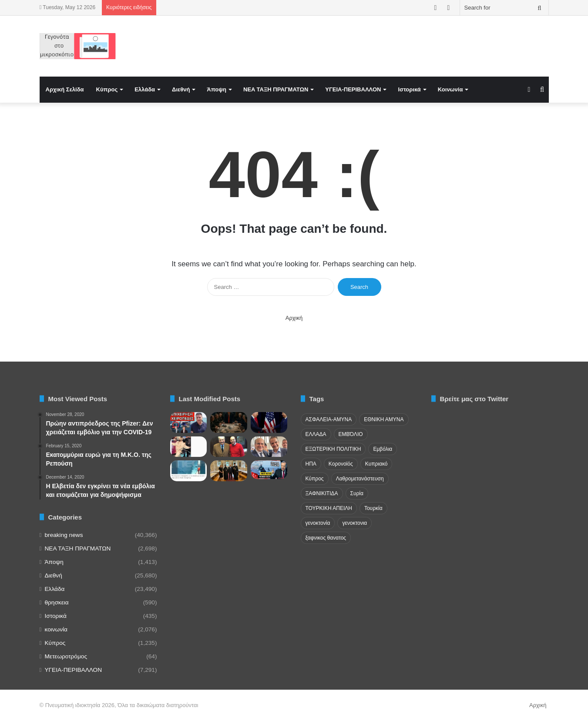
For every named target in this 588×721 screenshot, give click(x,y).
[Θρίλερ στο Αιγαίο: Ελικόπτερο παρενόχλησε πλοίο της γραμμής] (189, 471)
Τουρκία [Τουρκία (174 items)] (373, 508)
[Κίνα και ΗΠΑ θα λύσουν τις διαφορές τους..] (269, 423)
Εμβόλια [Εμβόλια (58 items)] (383, 449)
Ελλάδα (145, 89)
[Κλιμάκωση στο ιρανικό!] (229, 423)
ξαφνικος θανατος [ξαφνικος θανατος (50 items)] (326, 538)
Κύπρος (107, 89)
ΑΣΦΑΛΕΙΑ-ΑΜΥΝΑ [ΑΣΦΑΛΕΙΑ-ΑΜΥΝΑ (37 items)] (329, 419)
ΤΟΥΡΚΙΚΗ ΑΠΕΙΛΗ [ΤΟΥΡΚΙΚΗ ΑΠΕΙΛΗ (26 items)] (329, 508)
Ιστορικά (409, 89)
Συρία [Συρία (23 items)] (357, 493)
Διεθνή (181, 89)
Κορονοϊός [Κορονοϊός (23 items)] (341, 464)
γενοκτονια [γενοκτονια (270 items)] (354, 523)
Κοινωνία (450, 89)
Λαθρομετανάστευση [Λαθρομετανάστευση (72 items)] (360, 479)
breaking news (64, 535)
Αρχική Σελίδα (65, 89)
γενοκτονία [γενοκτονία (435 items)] (318, 523)
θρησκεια (57, 602)
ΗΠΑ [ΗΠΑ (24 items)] (311, 464)
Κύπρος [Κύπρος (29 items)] (315, 479)
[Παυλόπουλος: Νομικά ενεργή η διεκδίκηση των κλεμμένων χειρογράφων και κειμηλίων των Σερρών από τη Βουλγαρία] (229, 471)
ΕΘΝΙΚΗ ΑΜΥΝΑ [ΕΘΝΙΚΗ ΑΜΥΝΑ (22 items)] (384, 419)
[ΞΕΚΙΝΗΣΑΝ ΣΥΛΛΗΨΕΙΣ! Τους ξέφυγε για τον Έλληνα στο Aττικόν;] (189, 423)
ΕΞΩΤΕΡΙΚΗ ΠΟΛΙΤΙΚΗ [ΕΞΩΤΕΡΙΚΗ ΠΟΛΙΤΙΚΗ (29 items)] (333, 449)
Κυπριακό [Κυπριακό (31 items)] (376, 464)
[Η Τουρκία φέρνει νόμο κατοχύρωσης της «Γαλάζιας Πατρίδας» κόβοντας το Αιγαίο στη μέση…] (269, 469)
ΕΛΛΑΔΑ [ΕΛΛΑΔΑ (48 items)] (316, 434)
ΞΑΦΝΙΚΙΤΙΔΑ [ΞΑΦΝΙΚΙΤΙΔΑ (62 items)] (322, 493)
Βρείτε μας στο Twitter (474, 399)
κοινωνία (56, 629)
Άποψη (217, 89)
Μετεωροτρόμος (66, 656)
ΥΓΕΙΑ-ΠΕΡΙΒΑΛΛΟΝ (353, 89)
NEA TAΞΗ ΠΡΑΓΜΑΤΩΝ (276, 89)
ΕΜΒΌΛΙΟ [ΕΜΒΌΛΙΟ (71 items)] (351, 434)
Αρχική (294, 318)
